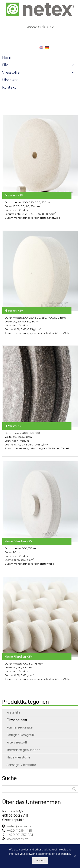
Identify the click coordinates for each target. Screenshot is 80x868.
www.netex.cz (40, 27)
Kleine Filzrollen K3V (18, 657)
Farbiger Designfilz (20, 735)
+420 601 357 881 (20, 835)
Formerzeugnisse (20, 727)
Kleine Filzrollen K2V (18, 541)
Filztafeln (13, 712)
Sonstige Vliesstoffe (21, 765)
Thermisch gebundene (23, 750)
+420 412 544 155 (19, 831)
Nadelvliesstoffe (18, 757)
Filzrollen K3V (14, 311)
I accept (40, 860)
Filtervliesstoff (17, 742)
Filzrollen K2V (14, 195)
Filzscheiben (17, 720)
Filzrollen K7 (13, 426)
